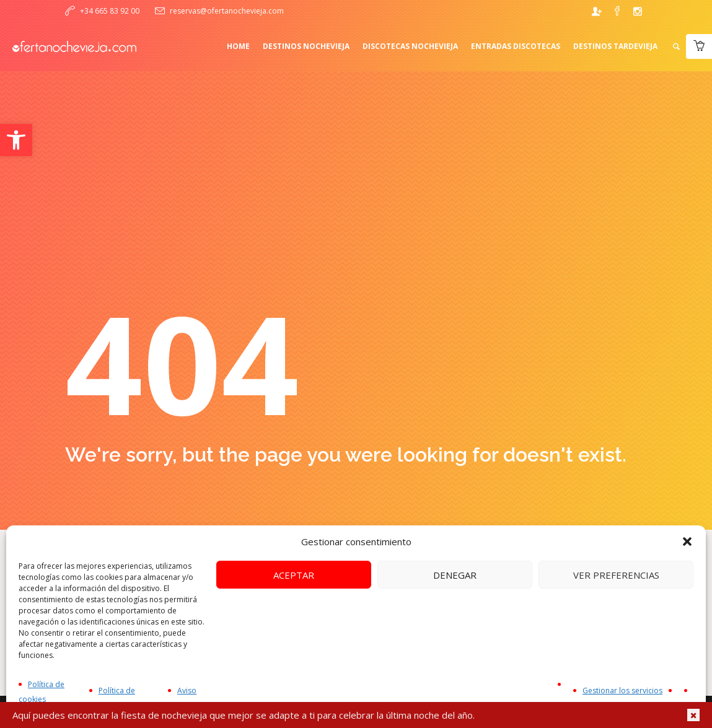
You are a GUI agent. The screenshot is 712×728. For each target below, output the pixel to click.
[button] (16, 140)
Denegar (455, 575)
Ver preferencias (616, 575)
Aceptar (294, 575)
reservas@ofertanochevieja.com (227, 11)
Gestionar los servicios (622, 691)
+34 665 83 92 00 (110, 11)
